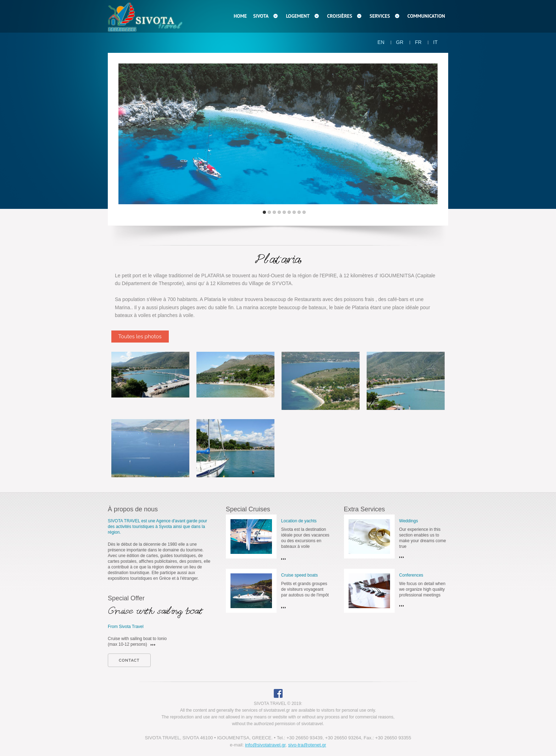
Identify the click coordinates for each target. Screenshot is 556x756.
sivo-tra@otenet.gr (307, 745)
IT (435, 42)
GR (400, 42)
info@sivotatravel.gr (265, 745)
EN (381, 42)
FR (418, 42)
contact (129, 660)
